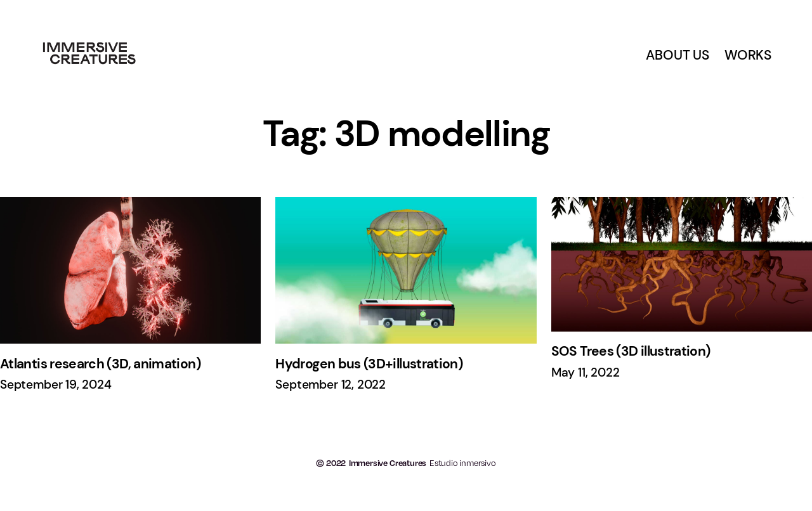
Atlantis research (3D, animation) (100, 364)
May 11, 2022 (586, 373)
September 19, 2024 (56, 385)
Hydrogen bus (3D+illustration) (369, 364)
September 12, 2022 (331, 385)
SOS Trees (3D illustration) (631, 352)
